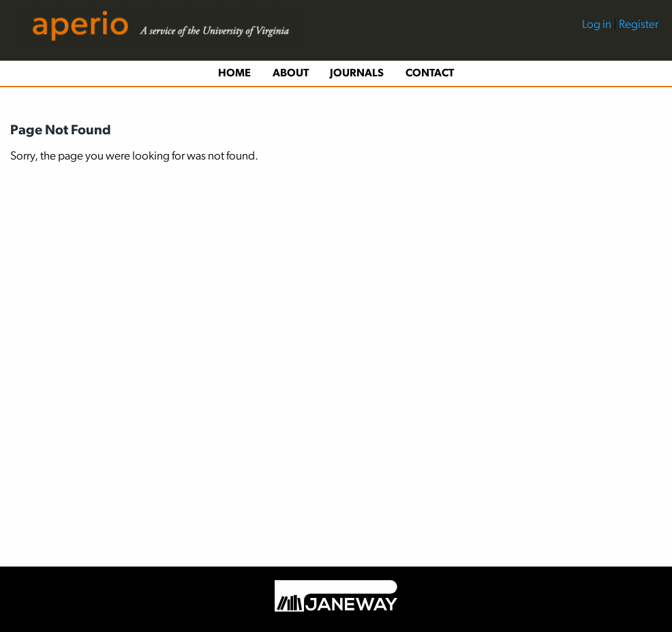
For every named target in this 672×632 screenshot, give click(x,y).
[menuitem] (620, 30)
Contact (430, 74)
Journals (357, 74)
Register (639, 25)
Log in (598, 25)
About (291, 74)
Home (234, 74)
